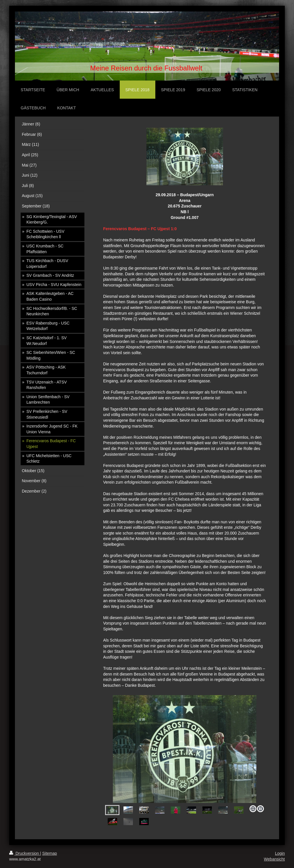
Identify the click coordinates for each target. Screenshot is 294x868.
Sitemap (50, 853)
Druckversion (25, 853)
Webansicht (274, 859)
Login (280, 853)
